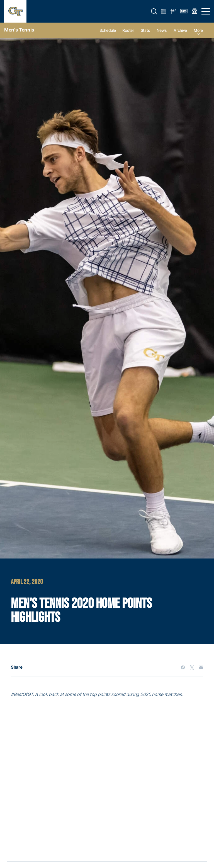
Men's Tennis (19, 30)
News (162, 30)
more (198, 30)
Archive (180, 30)
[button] (154, 11)
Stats (145, 30)
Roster (128, 30)
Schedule (108, 30)
